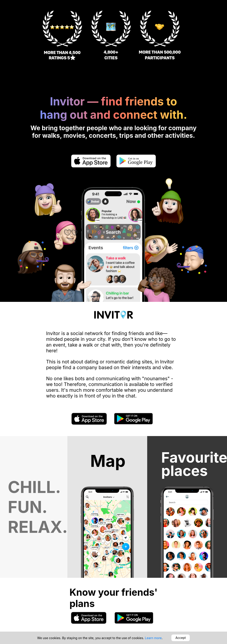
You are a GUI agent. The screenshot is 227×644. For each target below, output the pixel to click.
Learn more (153, 638)
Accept (181, 638)
